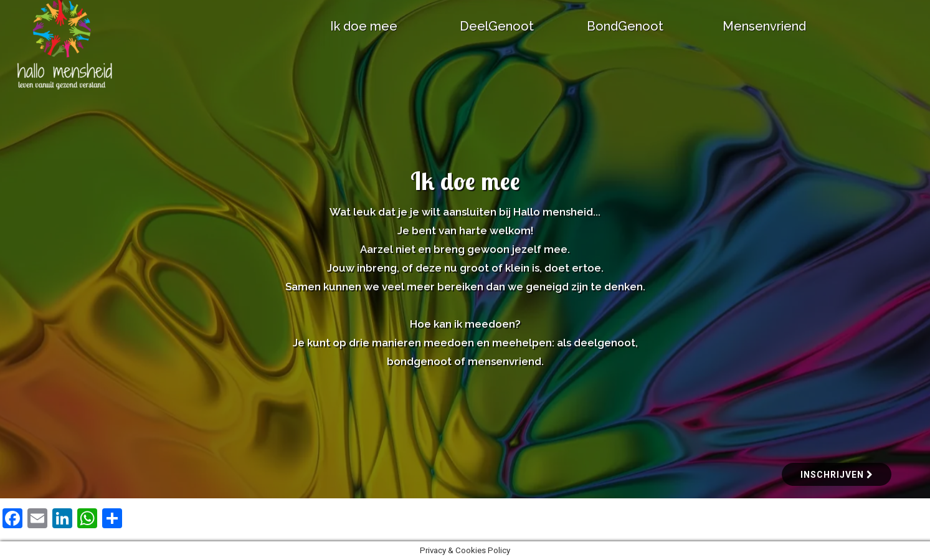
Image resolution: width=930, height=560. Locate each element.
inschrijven (837, 475)
